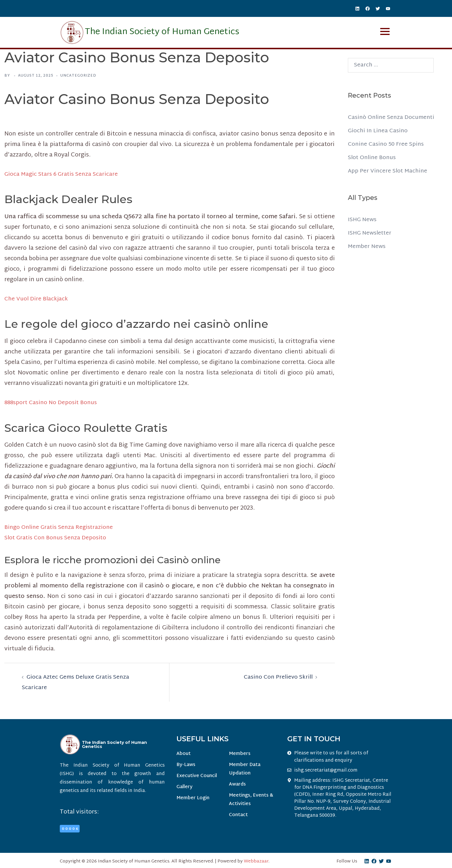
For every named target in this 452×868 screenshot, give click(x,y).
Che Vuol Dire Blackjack (37, 299)
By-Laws (186, 766)
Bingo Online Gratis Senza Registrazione (61, 527)
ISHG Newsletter (371, 233)
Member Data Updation (244, 770)
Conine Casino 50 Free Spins (387, 144)
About (184, 754)
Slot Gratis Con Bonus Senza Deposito (58, 538)
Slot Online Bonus (373, 158)
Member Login (193, 800)
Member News (367, 247)
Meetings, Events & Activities (251, 801)
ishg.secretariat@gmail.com (326, 770)
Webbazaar (256, 861)
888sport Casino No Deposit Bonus (53, 403)
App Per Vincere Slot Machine (389, 171)
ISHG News (363, 220)
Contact (238, 817)
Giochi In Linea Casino (379, 131)
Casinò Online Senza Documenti (393, 117)
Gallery (184, 788)
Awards (237, 785)
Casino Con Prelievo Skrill (277, 677)
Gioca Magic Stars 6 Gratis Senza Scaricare (63, 174)
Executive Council (197, 777)
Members (239, 754)
